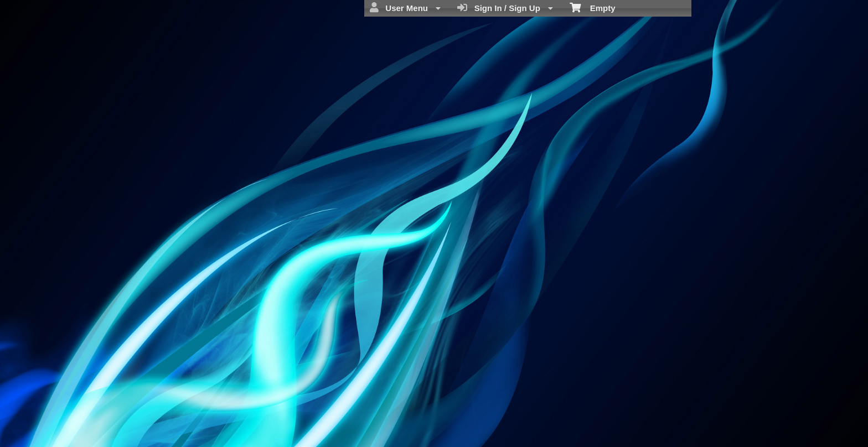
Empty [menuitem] (593, 7)
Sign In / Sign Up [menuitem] (505, 8)
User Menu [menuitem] (405, 8)
